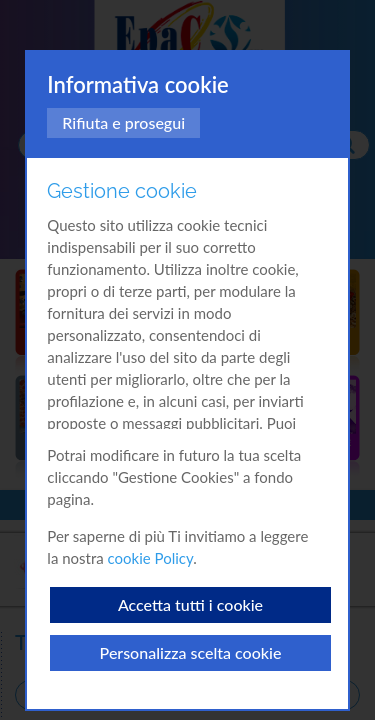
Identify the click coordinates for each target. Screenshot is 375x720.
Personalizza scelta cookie (191, 652)
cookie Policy (151, 558)
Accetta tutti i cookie (190, 604)
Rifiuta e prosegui (123, 122)
